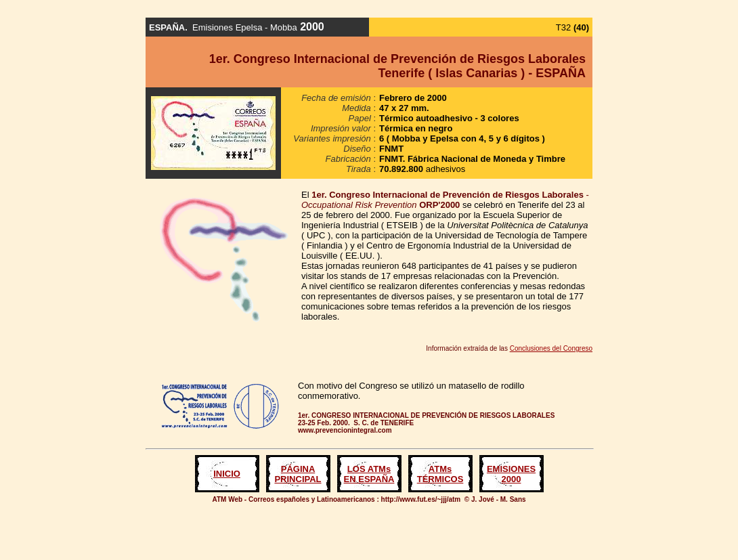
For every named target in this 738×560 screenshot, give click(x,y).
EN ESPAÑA (369, 479)
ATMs (440, 469)
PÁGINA (298, 469)
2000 (512, 479)
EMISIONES (511, 469)
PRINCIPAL (298, 479)
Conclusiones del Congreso (551, 348)
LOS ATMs (369, 469)
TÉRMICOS (440, 479)
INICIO (227, 474)
